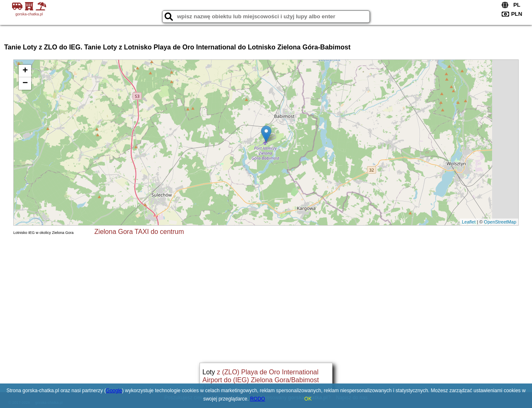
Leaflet (469, 222)
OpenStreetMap (500, 222)
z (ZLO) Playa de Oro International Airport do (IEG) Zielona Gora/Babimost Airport (261, 380)
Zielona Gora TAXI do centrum (139, 232)
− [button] (25, 84)
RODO (258, 399)
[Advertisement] (266, 298)
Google (114, 391)
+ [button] (25, 71)
